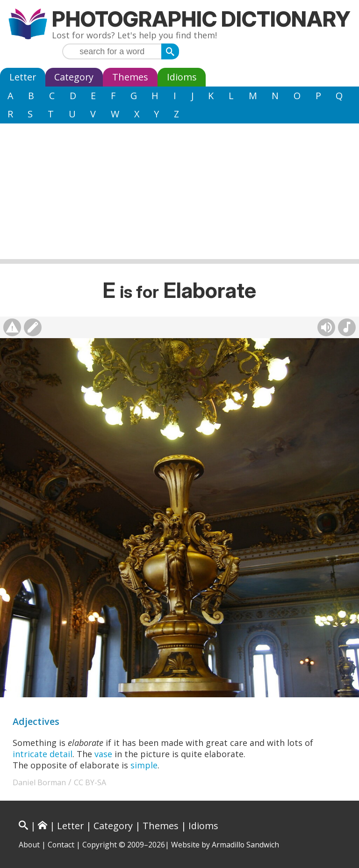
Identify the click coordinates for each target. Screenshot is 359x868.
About (29, 845)
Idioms (182, 77)
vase (103, 754)
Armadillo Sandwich (245, 845)
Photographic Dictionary (201, 19)
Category (74, 77)
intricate (30, 754)
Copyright (100, 845)
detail (61, 754)
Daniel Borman (39, 782)
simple (144, 765)
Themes (130, 77)
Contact (61, 845)
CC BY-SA (90, 782)
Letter (23, 77)
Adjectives (36, 721)
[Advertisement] (179, 194)
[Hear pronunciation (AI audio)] (326, 327)
